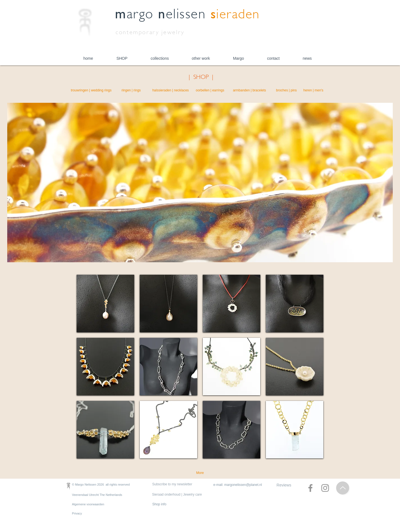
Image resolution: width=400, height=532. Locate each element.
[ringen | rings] (131, 91)
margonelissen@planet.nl (243, 485)
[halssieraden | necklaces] (171, 91)
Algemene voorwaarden (88, 504)
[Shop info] (159, 504)
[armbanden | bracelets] (249, 91)
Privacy (77, 513)
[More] (200, 473)
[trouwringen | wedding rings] (91, 91)
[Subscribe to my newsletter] (172, 484)
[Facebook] (310, 488)
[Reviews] (284, 485)
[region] (105, 304)
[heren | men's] (313, 91)
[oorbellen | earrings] (210, 91)
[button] (122, 58)
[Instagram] (325, 488)
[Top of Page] (343, 488)
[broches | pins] (286, 91)
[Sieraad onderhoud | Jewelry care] (177, 495)
